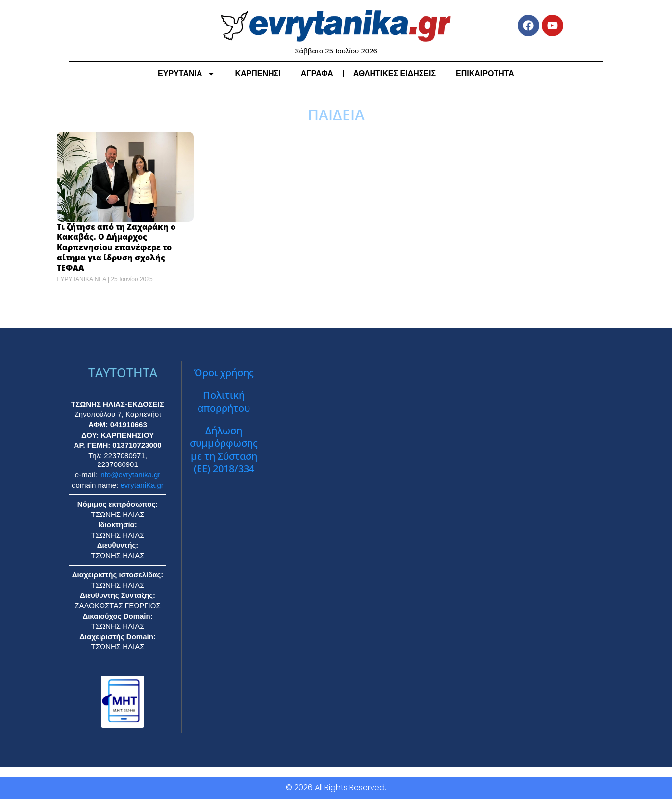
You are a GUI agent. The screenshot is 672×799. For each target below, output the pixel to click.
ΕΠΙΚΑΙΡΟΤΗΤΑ (485, 73)
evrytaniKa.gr (142, 485)
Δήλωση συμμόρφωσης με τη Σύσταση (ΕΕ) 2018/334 (224, 450)
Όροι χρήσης (224, 373)
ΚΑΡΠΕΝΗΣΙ (258, 73)
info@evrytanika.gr (130, 475)
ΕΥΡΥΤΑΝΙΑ (186, 74)
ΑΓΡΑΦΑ (317, 73)
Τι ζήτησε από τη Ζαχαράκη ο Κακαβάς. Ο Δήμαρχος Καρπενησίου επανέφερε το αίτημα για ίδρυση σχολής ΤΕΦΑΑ (116, 247)
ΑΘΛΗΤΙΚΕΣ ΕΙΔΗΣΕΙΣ (395, 73)
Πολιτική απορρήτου (224, 401)
